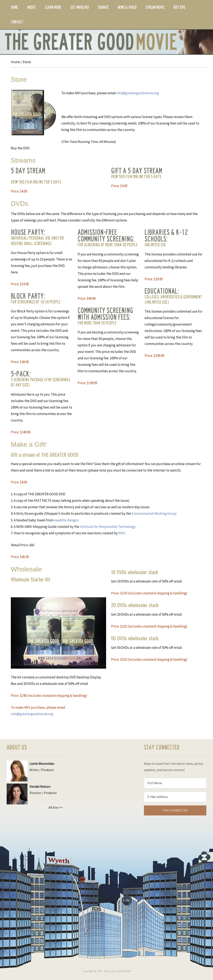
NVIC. (122, 533)
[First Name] (175, 783)
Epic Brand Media (121, 971)
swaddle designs (66, 520)
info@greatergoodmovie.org (138, 93)
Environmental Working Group (154, 513)
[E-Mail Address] (175, 797)
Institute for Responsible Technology (108, 527)
